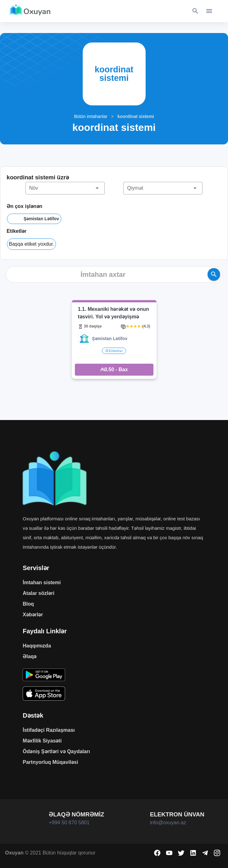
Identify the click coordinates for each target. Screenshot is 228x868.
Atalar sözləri (39, 593)
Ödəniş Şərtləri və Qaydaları (56, 751)
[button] (65, 188)
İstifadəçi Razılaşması (49, 730)
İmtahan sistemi (42, 582)
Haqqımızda (37, 646)
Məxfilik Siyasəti (42, 741)
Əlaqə (30, 656)
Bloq (28, 604)
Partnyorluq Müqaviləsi (50, 762)
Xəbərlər (33, 615)
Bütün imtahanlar (91, 116)
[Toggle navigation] (209, 11)
